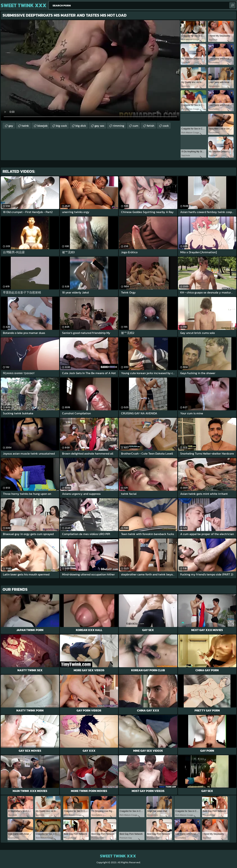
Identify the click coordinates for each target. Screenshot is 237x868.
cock (166, 126)
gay (11, 126)
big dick (81, 126)
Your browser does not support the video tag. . (90, 70)
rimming (118, 126)
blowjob (42, 126)
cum (135, 126)
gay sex (99, 126)
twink (25, 126)
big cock (61, 126)
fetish (150, 126)
